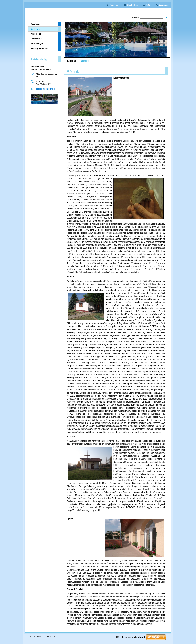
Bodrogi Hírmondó (39, 49)
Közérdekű (36, 34)
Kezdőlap (72, 61)
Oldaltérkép (132, 5)
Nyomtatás (164, 5)
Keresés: (135, 17)
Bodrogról (36, 29)
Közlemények (37, 44)
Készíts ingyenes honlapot (131, 637)
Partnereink (36, 39)
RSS (148, 5)
